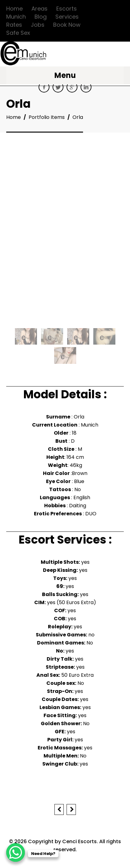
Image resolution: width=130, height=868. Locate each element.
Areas (39, 9)
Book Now (67, 25)
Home (14, 9)
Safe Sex (18, 33)
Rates (14, 25)
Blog (41, 17)
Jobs (38, 25)
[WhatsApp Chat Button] (16, 852)
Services (67, 17)
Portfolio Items (47, 117)
